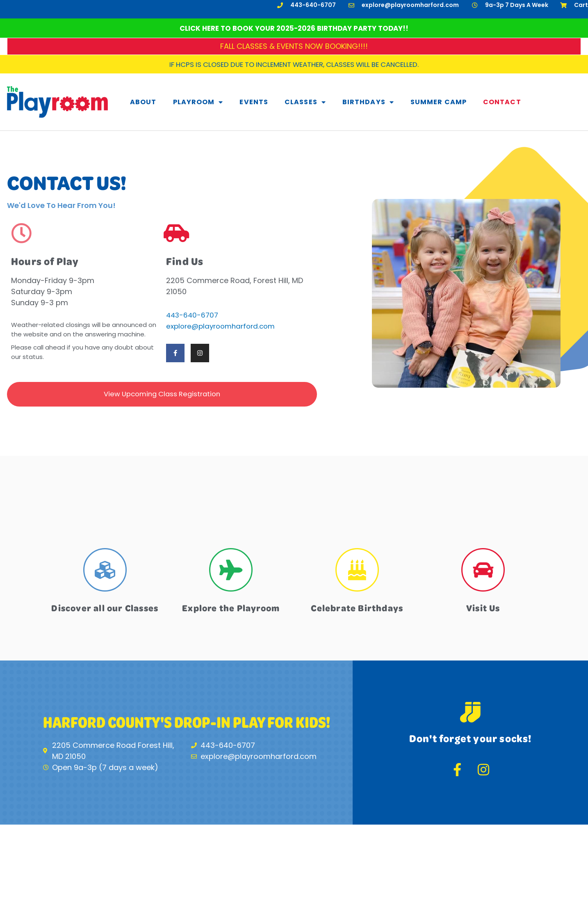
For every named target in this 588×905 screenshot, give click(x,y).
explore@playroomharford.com (224, 326)
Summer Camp (439, 102)
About (143, 102)
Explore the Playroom (231, 610)
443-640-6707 (193, 315)
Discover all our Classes (105, 616)
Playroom (198, 102)
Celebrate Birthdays (357, 610)
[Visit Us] (483, 573)
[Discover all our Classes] (105, 573)
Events (254, 102)
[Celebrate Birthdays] (357, 573)
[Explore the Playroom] (231, 573)
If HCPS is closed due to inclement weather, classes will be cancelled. (294, 64)
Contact (502, 102)
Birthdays (368, 102)
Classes (305, 102)
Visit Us (483, 610)
